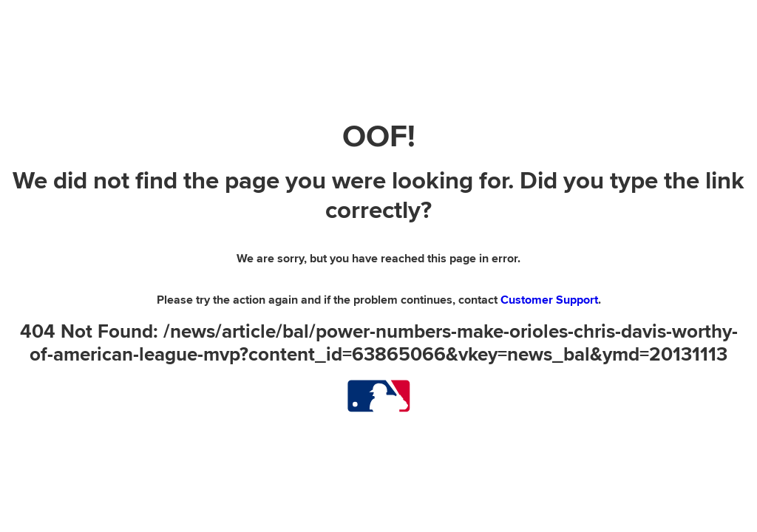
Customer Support (549, 300)
